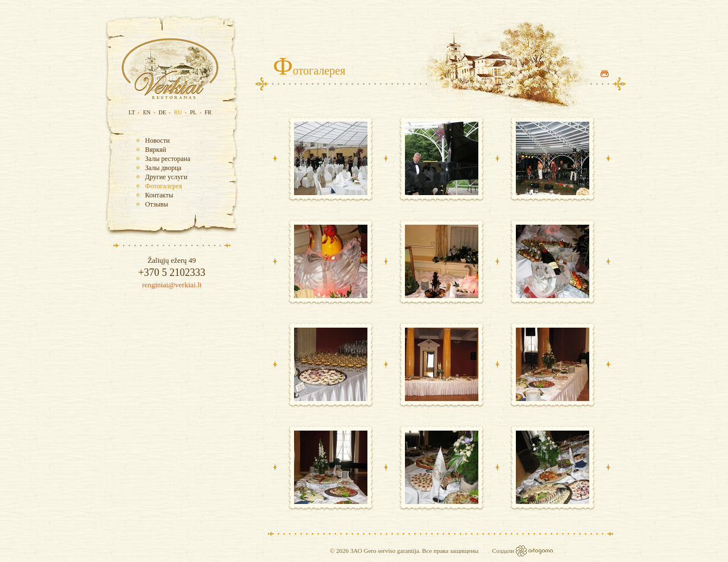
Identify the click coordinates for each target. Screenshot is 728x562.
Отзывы (157, 204)
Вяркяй (156, 150)
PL (193, 112)
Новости (158, 140)
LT (132, 112)
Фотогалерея (164, 186)
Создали (504, 551)
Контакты (159, 195)
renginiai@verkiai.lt (172, 285)
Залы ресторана (168, 159)
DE (162, 112)
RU (178, 112)
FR (208, 112)
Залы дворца (163, 168)
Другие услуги (166, 177)
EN (146, 112)
